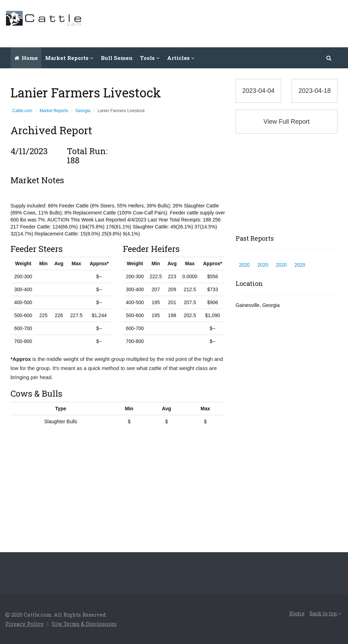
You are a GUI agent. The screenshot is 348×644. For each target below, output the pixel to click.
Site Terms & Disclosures (84, 624)
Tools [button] (150, 58)
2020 (244, 265)
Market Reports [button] (69, 58)
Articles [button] (181, 58)
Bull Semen (117, 58)
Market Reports (54, 111)
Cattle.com (22, 111)
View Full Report (286, 122)
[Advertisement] (215, 23)
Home (26, 58)
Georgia (83, 111)
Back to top (325, 613)
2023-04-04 (258, 91)
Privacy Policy (25, 624)
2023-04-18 (315, 91)
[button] (329, 58)
